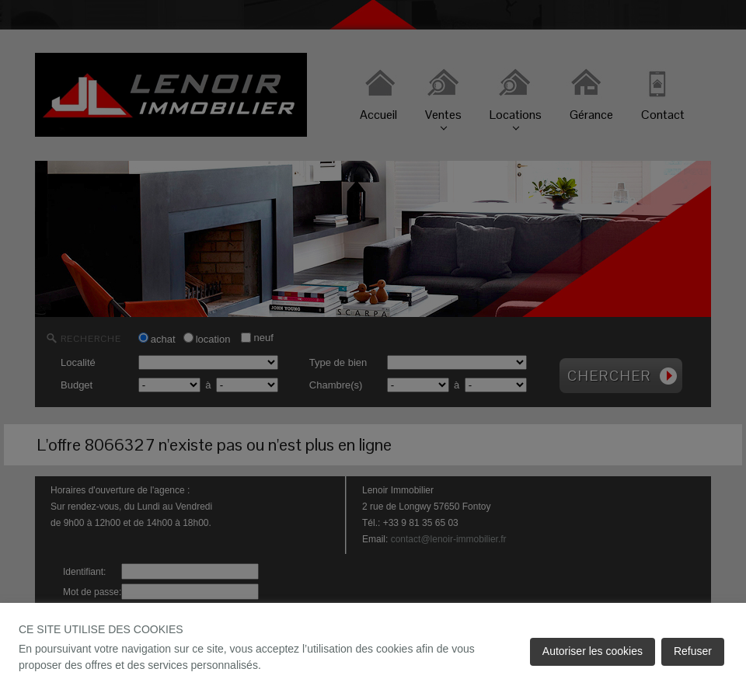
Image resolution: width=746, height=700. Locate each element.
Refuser (693, 651)
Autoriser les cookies (593, 651)
